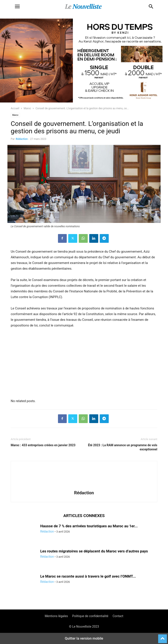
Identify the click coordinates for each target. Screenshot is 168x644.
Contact (118, 616)
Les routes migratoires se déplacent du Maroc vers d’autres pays (94, 551)
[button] (17, 7)
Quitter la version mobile (84, 638)
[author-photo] (84, 487)
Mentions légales (56, 616)
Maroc (27, 108)
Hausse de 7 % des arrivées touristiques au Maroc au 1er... (89, 526)
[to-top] (163, 637)
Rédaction (22, 139)
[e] (44, 392)
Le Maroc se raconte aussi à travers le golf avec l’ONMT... (88, 576)
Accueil (15, 108)
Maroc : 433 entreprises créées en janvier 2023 (43, 445)
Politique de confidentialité (90, 616)
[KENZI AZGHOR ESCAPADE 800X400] (84, 101)
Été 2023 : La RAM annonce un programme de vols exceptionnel (123, 447)
